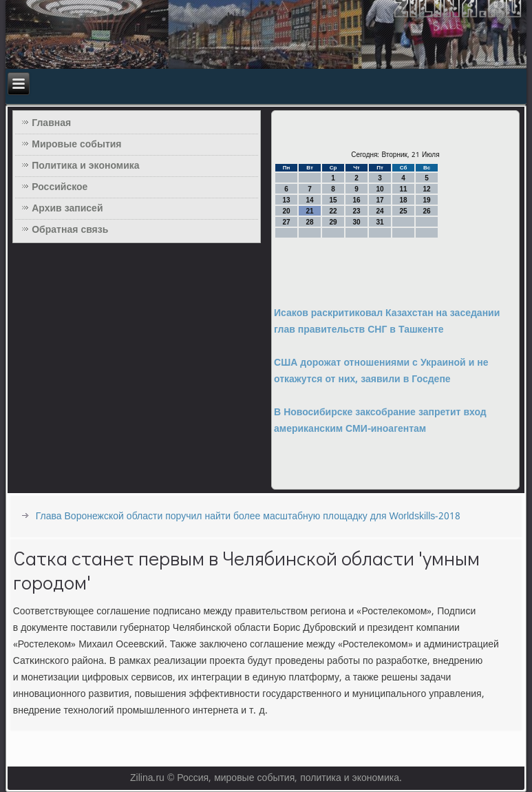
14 (309, 200)
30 (356, 222)
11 (403, 189)
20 (286, 211)
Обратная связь (70, 230)
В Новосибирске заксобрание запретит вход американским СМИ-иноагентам (380, 421)
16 (356, 200)
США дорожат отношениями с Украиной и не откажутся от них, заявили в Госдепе (381, 371)
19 (426, 200)
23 (356, 211)
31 (380, 222)
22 (333, 211)
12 (426, 189)
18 (403, 200)
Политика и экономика (85, 166)
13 (286, 200)
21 (309, 211)
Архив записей (67, 209)
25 (403, 211)
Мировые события (76, 145)
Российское (60, 187)
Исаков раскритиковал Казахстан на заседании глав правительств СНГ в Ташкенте (387, 322)
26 (426, 211)
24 (380, 211)
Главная (51, 123)
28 (309, 222)
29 (333, 222)
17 (380, 200)
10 (380, 189)
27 (286, 222)
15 (333, 200)
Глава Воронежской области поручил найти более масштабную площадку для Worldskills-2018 (248, 517)
